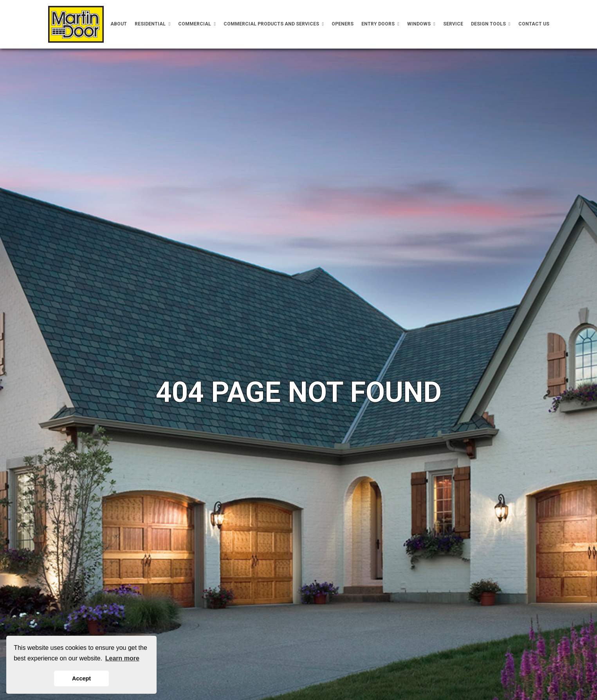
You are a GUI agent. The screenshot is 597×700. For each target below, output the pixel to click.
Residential (152, 24)
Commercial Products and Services (274, 24)
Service (453, 24)
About (119, 24)
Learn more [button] (122, 658)
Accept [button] (81, 678)
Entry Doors (380, 24)
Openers (343, 24)
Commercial (197, 24)
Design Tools (491, 24)
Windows (421, 24)
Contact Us (534, 24)
